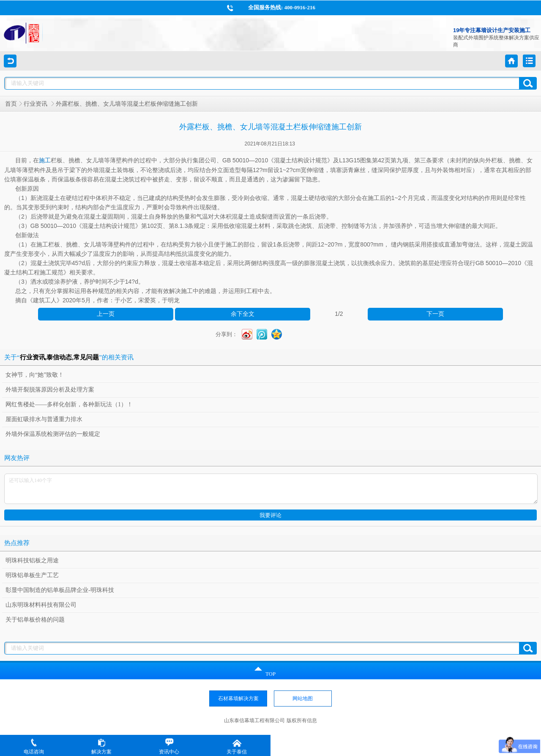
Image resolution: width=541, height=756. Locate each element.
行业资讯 (36, 104)
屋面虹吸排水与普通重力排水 (44, 419)
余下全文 (243, 314)
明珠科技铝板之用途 (32, 560)
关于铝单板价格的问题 (35, 620)
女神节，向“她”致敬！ (35, 375)
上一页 (106, 314)
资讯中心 (169, 746)
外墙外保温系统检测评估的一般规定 (53, 434)
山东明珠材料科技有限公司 (41, 605)
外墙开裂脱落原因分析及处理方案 (50, 390)
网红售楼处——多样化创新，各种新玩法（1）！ (69, 404)
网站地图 (303, 698)
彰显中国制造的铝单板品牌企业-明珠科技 (60, 590)
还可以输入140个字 (271, 489)
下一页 (435, 314)
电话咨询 (34, 746)
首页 (11, 104)
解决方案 (101, 746)
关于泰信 (237, 746)
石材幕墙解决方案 (238, 698)
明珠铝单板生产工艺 (32, 575)
